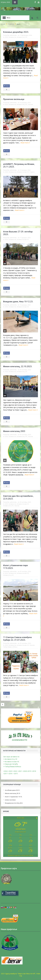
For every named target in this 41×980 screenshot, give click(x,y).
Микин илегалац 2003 (14, 431)
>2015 (16, 774)
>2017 (6, 774)
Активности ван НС (23, 172)
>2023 (10, 771)
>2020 (25, 771)
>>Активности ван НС (11, 762)
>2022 (15, 771)
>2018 (34, 771)
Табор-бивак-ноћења (10, 647)
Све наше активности (11, 757)
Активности (12, 37)
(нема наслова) (10, 800)
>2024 (5, 771)
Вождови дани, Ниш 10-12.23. (18, 301)
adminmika (13, 35)
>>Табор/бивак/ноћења (12, 767)
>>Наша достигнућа (10, 764)
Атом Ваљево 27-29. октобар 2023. (18, 233)
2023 (6, 37)
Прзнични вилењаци (14, 99)
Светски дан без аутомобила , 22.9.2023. (18, 497)
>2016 (11, 774)
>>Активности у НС (10, 759)
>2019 (29, 771)
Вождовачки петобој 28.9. (14, 803)
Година (32, 172)
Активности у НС (22, 37)
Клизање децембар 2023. (16, 32)
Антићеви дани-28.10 (12, 790)
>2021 (20, 771)
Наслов (30, 104)
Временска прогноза (21, 855)
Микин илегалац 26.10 (12, 793)
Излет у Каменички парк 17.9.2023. (15, 567)
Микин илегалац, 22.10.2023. (18, 366)
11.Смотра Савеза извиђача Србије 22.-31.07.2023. (17, 639)
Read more (25, 143)
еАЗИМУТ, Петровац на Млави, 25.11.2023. (19, 165)
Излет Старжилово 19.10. (14, 797)
